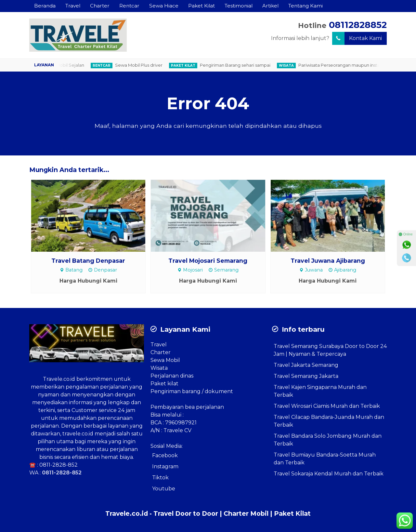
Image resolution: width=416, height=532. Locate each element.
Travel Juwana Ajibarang (328, 261)
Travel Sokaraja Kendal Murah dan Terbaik (329, 474)
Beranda (45, 6)
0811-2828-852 (58, 465)
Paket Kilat (201, 6)
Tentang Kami (305, 6)
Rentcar (129, 6)
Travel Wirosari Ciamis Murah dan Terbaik (327, 406)
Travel (73, 6)
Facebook (165, 455)
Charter (100, 6)
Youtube (164, 489)
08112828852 (358, 25)
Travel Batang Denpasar (88, 261)
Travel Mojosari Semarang (208, 261)
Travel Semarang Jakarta (306, 376)
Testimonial (239, 6)
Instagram (165, 466)
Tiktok (160, 478)
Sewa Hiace (164, 6)
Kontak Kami (357, 38)
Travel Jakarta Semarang (306, 365)
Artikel (270, 6)
